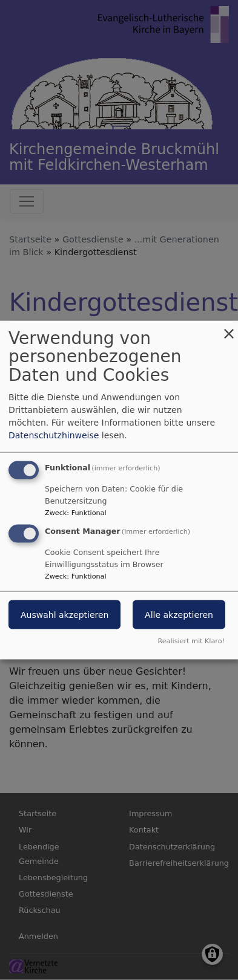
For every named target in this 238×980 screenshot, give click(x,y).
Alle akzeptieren (179, 615)
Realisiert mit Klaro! (191, 641)
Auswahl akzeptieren (64, 615)
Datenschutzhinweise (54, 435)
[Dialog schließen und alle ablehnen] (229, 328)
